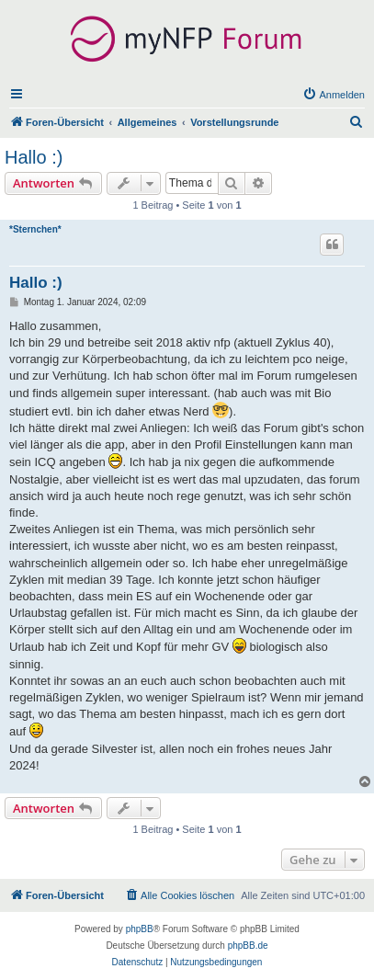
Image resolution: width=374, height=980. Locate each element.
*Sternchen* (35, 229)
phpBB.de (248, 946)
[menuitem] (334, 95)
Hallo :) (34, 157)
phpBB (140, 929)
